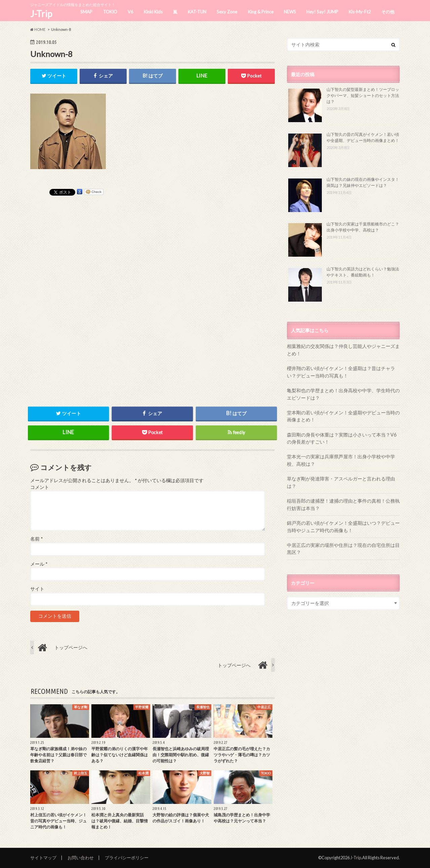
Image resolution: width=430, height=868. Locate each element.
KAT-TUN (197, 12)
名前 (36, 539)
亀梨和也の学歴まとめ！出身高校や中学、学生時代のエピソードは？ (343, 394)
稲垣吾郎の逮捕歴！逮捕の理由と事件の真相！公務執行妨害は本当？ (343, 504)
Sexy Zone (227, 12)
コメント (40, 487)
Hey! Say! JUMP (322, 12)
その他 (388, 12)
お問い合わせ (81, 858)
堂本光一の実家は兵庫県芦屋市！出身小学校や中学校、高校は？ (341, 460)
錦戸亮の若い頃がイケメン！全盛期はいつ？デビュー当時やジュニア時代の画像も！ (343, 527)
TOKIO (110, 12)
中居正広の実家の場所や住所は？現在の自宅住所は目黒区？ (343, 549)
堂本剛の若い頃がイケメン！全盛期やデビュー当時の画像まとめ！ (343, 416)
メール (39, 564)
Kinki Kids (153, 12)
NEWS (290, 12)
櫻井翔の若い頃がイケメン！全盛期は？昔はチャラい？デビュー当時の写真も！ (341, 372)
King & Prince (261, 12)
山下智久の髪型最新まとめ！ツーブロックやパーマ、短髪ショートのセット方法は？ (363, 95)
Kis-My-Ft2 (360, 12)
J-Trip (41, 14)
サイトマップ (43, 858)
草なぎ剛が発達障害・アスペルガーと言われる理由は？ (341, 482)
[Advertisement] (153, 296)
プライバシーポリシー (127, 858)
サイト (37, 589)
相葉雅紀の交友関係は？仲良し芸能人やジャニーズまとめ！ (343, 350)
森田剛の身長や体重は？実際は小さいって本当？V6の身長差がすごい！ (342, 438)
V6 (131, 12)
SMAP (86, 12)
